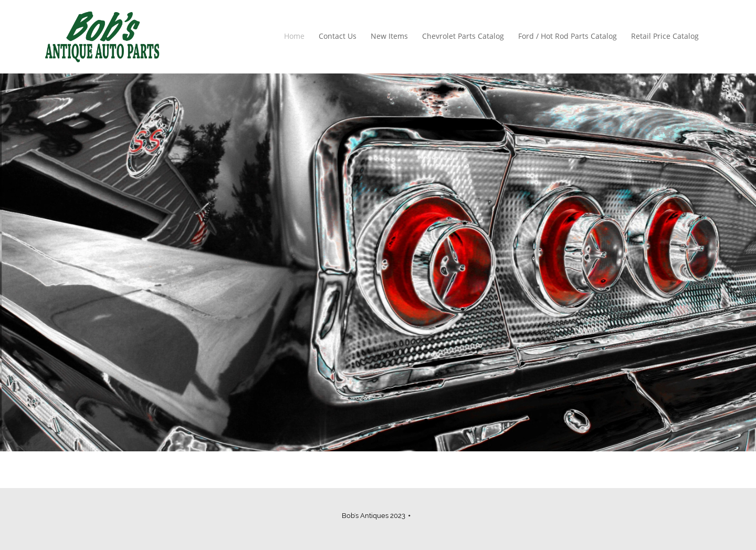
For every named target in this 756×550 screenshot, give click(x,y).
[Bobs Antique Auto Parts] (102, 37)
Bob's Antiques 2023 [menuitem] (374, 516)
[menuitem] (295, 37)
